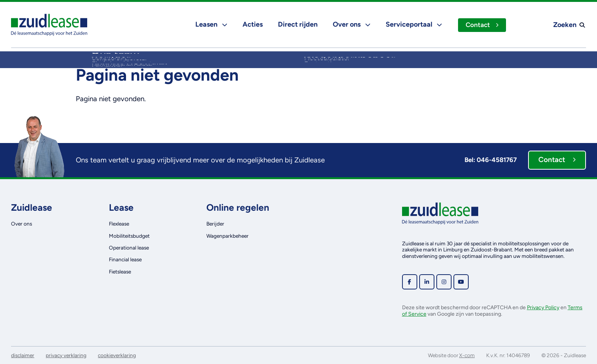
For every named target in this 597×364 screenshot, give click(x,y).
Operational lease (129, 248)
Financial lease (125, 259)
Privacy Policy (543, 308)
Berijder (215, 224)
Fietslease (120, 272)
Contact (482, 25)
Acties (252, 24)
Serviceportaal (413, 24)
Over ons (351, 24)
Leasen (211, 24)
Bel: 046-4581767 (491, 160)
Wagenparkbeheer (227, 236)
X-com (467, 355)
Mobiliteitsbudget (129, 236)
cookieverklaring (117, 355)
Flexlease (119, 224)
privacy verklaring (66, 355)
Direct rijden (297, 24)
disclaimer (23, 355)
